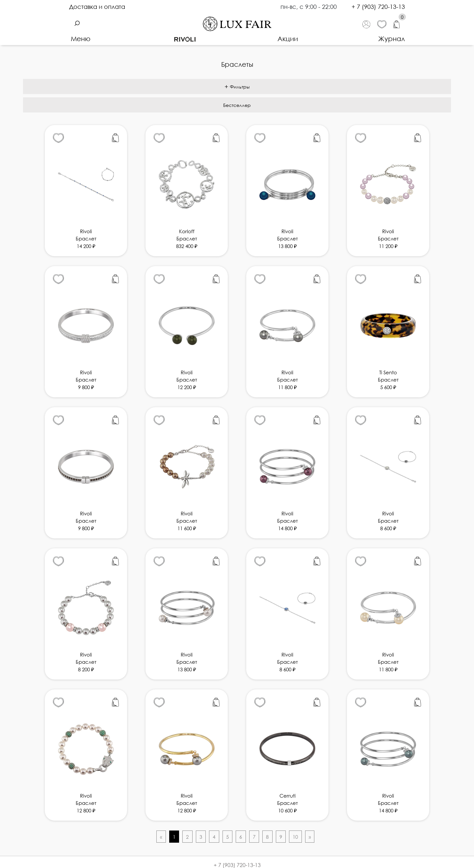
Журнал (392, 38)
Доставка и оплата (97, 7)
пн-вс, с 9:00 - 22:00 (309, 7)
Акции (288, 38)
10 (295, 837)
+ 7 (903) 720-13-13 (378, 7)
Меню (81, 38)
